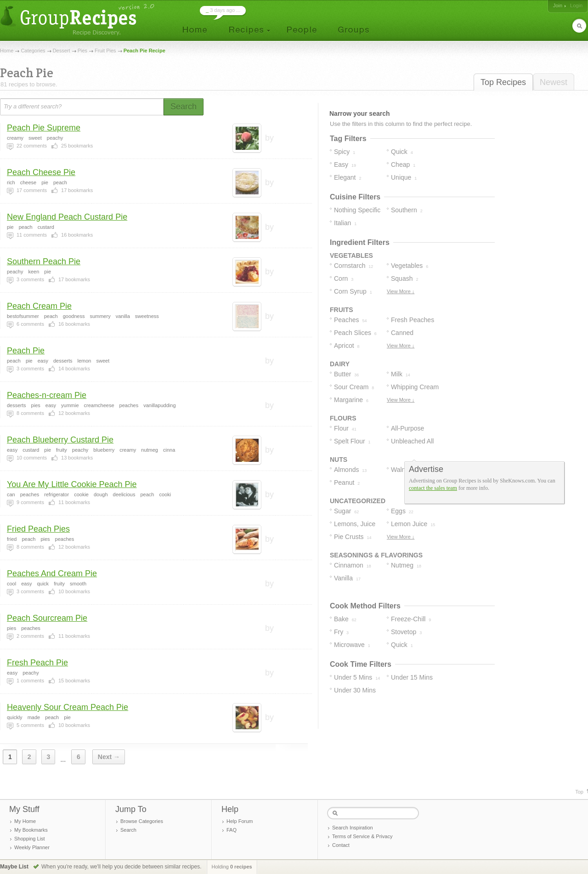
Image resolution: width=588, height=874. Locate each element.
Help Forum (240, 821)
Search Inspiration (353, 828)
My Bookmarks (31, 830)
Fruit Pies (105, 51)
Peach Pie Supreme (44, 128)
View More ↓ (401, 291)
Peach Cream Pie (39, 306)
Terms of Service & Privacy (362, 836)
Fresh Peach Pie (37, 663)
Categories (33, 51)
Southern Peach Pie (44, 261)
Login (576, 6)
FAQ (232, 830)
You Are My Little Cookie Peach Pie (72, 484)
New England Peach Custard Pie (67, 217)
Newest (554, 82)
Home (7, 51)
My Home (25, 821)
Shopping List (30, 839)
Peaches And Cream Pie (52, 573)
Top (579, 792)
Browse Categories (142, 821)
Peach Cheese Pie (41, 172)
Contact (341, 845)
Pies (82, 51)
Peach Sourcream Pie (47, 618)
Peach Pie (26, 351)
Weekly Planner (32, 847)
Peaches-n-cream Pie (47, 395)
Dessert (62, 51)
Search (128, 830)
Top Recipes (503, 82)
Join (558, 6)
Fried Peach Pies (38, 529)
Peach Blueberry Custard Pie (60, 440)
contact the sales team (433, 488)
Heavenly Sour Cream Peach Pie (68, 707)
